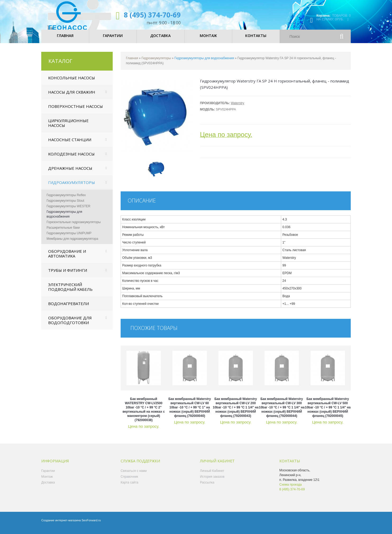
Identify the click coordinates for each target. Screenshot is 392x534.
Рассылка (207, 487)
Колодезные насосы (71, 158)
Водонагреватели (69, 308)
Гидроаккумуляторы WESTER (69, 211)
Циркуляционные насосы (68, 127)
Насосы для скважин (72, 96)
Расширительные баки (63, 232)
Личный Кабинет (212, 475)
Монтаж (47, 481)
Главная (132, 63)
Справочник (129, 481)
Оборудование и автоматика (67, 258)
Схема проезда (291, 489)
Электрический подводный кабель (70, 291)
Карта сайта (129, 487)
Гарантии (48, 475)
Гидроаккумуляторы (72, 187)
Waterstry (237, 108)
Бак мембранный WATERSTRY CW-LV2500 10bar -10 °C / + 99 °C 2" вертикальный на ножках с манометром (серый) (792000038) (144, 414)
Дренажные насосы (70, 173)
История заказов (212, 481)
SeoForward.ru (91, 525)
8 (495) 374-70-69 (152, 15)
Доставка (48, 487)
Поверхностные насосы (76, 111)
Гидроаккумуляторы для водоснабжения (64, 219)
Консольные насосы (72, 82)
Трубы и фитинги (68, 275)
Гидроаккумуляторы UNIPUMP (69, 238)
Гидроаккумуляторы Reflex (66, 200)
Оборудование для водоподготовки (70, 325)
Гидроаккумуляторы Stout (65, 205)
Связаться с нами (134, 475)
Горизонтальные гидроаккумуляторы (74, 227)
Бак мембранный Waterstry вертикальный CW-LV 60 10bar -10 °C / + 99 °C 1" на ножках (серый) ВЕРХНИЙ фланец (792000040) (190, 412)
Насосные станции (70, 144)
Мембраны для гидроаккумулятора (72, 243)
